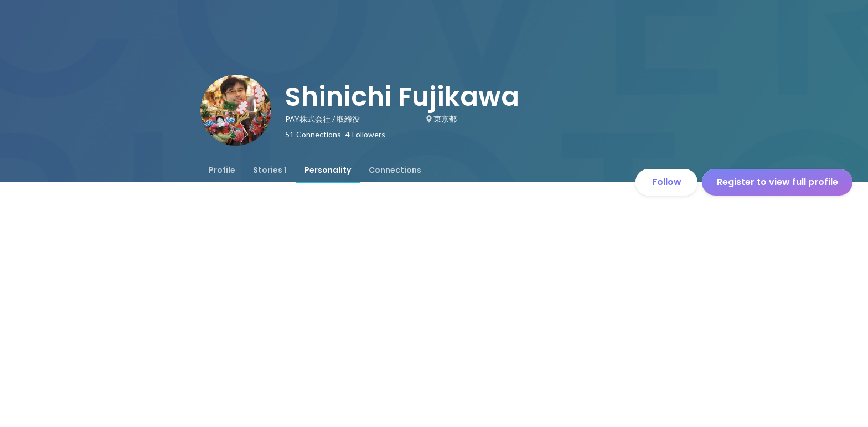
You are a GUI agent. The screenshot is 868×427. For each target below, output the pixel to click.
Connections (395, 170)
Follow (667, 182)
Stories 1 (270, 170)
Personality (328, 170)
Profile (222, 170)
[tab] (222, 170)
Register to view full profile (777, 182)
